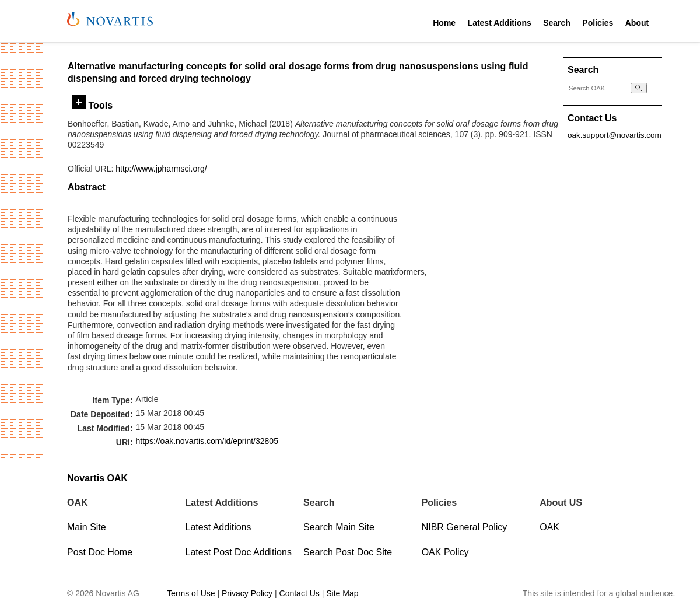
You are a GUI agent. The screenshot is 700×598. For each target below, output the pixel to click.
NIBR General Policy (465, 527)
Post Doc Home (100, 552)
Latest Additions (500, 23)
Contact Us (300, 593)
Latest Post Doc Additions (239, 552)
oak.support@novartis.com (615, 135)
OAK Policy (445, 552)
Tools (92, 105)
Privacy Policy (247, 593)
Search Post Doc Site (348, 552)
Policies (598, 23)
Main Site (87, 527)
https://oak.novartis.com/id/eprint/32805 (207, 441)
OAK (549, 527)
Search (557, 23)
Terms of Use (191, 593)
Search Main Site (339, 527)
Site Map (342, 593)
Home (444, 23)
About (637, 23)
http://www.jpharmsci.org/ (161, 169)
